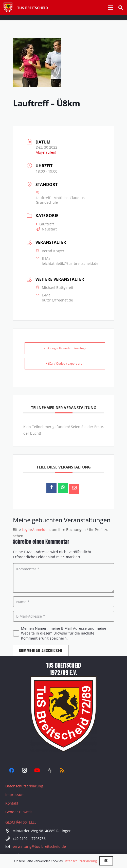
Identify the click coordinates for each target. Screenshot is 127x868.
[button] (121, 8)
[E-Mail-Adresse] (64, 616)
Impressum (15, 795)
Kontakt (12, 803)
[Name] (64, 602)
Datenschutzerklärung (24, 786)
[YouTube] (37, 770)
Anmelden (41, 530)
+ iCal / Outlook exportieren (65, 363)
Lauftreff (45, 224)
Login (26, 530)
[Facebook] (12, 770)
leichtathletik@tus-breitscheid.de (70, 263)
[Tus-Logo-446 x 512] (8, 8)
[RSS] (62, 770)
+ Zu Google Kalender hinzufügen (65, 348)
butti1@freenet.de (57, 300)
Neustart (46, 229)
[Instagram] (24, 770)
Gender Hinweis (19, 812)
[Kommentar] (64, 578)
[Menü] (110, 8)
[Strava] (50, 770)
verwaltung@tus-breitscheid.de (39, 846)
